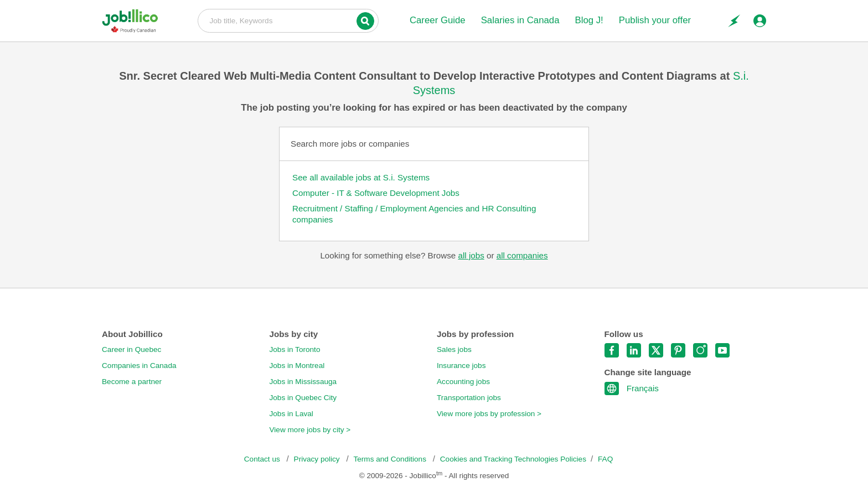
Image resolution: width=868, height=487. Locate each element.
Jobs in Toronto (295, 349)
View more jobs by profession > (489, 414)
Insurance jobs (461, 366)
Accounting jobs (463, 382)
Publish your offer (655, 20)
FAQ (605, 459)
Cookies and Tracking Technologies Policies (513, 459)
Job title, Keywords (288, 20)
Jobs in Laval (291, 414)
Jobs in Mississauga (303, 382)
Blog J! (589, 20)
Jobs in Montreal (297, 366)
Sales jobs (454, 349)
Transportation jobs (469, 398)
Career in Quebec (131, 349)
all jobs (471, 255)
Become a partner (132, 382)
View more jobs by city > (310, 430)
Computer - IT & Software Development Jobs (376, 193)
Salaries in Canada (520, 20)
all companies (522, 255)
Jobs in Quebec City (303, 398)
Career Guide (438, 20)
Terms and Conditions (391, 459)
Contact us (263, 459)
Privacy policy (318, 459)
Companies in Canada (139, 366)
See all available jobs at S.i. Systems (361, 177)
